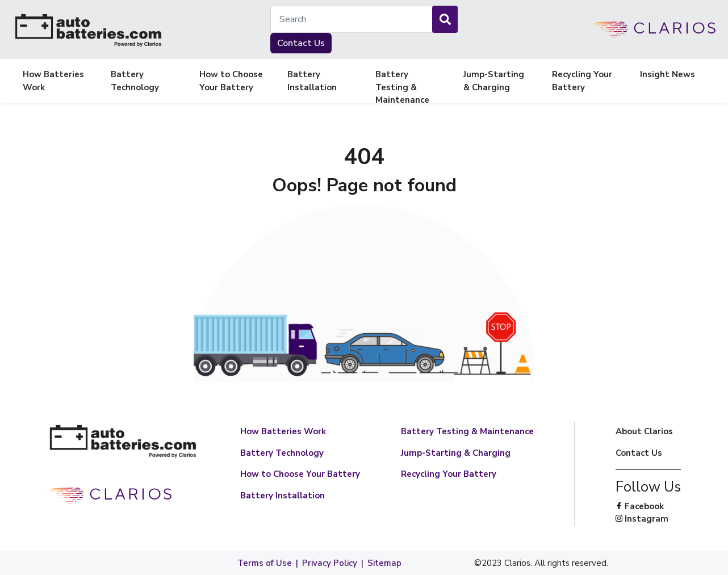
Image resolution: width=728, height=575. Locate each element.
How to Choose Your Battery (231, 81)
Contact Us (301, 43)
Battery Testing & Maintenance (402, 81)
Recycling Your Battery (582, 81)
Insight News (668, 74)
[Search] (445, 19)
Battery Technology (135, 81)
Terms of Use (265, 563)
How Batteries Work (53, 81)
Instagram (648, 519)
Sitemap (384, 563)
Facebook (648, 507)
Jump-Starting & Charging (494, 81)
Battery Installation (312, 81)
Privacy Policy (330, 563)
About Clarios (644, 431)
